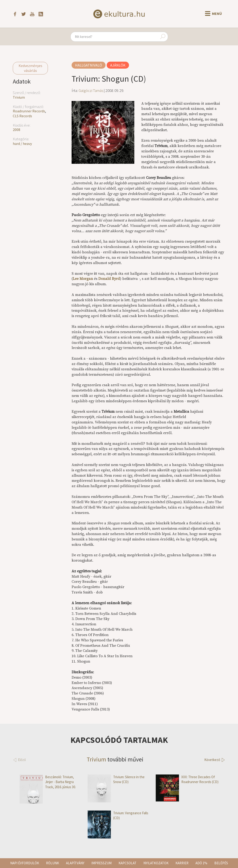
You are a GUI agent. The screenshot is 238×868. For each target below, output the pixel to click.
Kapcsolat (127, 863)
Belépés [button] (221, 863)
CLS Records (22, 116)
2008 (17, 130)
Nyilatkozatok (156, 863)
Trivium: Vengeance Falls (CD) (118, 816)
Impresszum (101, 863)
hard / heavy (22, 144)
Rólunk (53, 863)
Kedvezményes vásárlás (30, 68)
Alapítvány (75, 863)
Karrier (182, 863)
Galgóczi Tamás (91, 90)
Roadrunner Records (29, 111)
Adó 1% (201, 863)
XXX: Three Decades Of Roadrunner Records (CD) (187, 779)
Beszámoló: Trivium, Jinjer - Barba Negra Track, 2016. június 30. (48, 782)
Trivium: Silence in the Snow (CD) (116, 779)
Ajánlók (118, 65)
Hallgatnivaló (89, 65)
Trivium (19, 97)
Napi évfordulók (25, 863)
